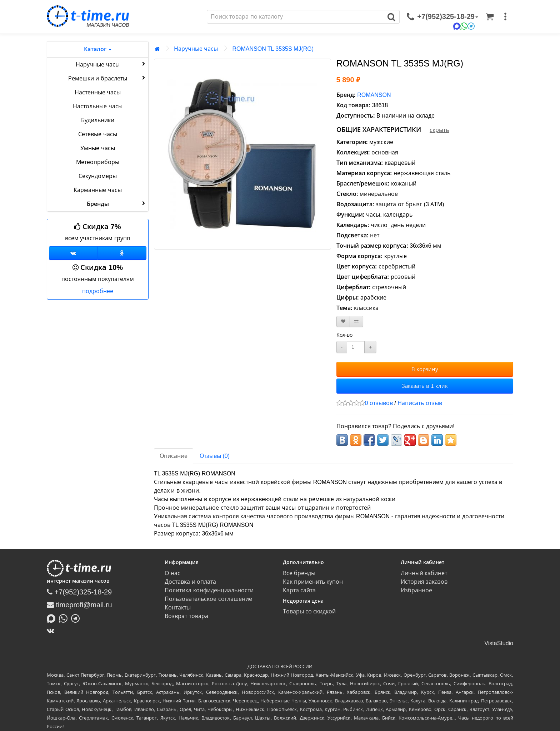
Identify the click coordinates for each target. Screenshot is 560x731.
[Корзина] (490, 17)
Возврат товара (186, 616)
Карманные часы (97, 190)
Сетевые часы (97, 134)
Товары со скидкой (309, 611)
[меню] (505, 17)
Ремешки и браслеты (107, 78)
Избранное (416, 590)
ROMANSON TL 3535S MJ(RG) (273, 49)
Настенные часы (98, 92)
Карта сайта (299, 590)
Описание (174, 456)
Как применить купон (313, 582)
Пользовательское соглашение (208, 599)
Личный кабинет (424, 573)
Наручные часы (111, 64)
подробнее (98, 291)
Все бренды (299, 573)
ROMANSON (374, 95)
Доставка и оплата (190, 582)
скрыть (439, 130)
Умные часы (97, 148)
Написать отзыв (420, 403)
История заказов (424, 582)
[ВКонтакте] (52, 631)
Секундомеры (98, 176)
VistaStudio (499, 643)
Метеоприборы (98, 162)
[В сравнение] (356, 322)
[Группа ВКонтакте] (73, 253)
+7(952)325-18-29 (79, 592)
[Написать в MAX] (53, 618)
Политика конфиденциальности (209, 590)
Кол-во (345, 335)
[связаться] (442, 17)
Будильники (98, 120)
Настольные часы (97, 106)
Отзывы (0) (215, 456)
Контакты (178, 607)
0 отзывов (379, 403)
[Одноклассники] (122, 253)
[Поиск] (295, 17)
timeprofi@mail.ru (79, 605)
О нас (172, 573)
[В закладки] (343, 322)
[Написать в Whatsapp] (65, 618)
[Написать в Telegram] (77, 618)
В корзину (425, 369)
